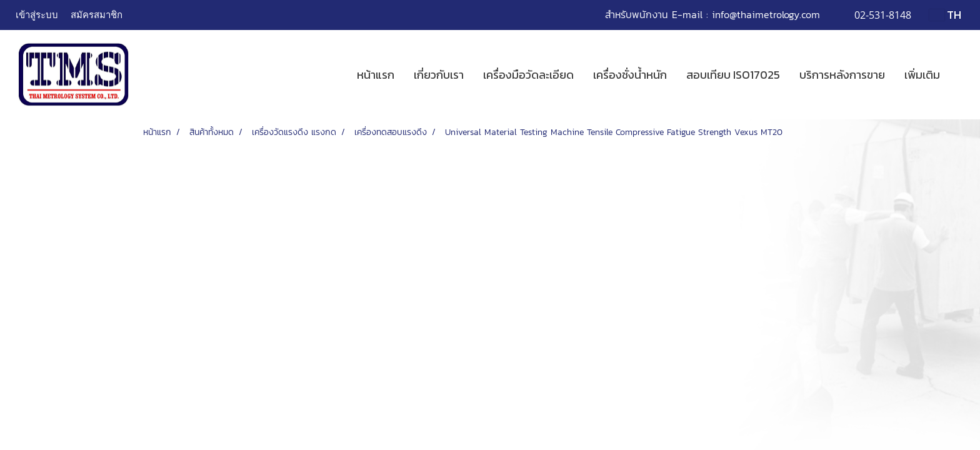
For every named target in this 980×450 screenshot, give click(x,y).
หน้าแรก (376, 75)
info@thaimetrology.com (766, 14)
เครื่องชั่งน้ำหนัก (630, 75)
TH (945, 15)
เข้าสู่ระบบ (37, 15)
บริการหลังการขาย (842, 75)
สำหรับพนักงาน (637, 14)
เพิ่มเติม (922, 75)
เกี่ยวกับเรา (439, 75)
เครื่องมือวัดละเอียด (528, 75)
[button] (961, 75)
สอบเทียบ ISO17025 (733, 75)
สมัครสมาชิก (97, 15)
